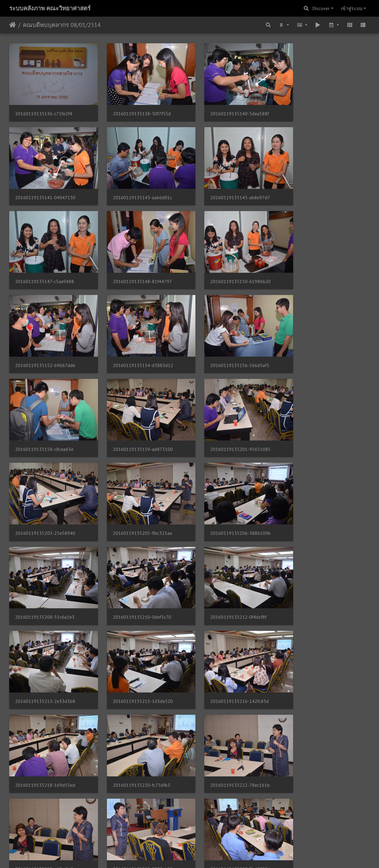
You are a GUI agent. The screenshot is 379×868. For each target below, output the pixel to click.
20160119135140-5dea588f (229, 110)
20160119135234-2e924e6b (137, 752)
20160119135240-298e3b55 (45, 833)
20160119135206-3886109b (138, 431)
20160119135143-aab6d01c (45, 190)
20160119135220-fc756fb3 (136, 592)
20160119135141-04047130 (322, 110)
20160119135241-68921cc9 (137, 833)
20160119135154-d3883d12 (230, 271)
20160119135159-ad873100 (138, 351)
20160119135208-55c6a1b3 (230, 431)
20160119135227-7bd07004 (138, 672)
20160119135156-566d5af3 (322, 271)
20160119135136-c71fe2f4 (44, 110)
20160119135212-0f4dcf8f (43, 512)
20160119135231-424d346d (322, 672)
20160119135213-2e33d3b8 (138, 512)
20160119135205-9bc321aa (45, 431)
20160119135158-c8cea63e (44, 351)
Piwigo (201, 856)
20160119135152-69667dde (138, 271)
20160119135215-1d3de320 (230, 512)
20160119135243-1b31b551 (230, 833)
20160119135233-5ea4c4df (44, 752)
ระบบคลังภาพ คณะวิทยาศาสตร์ (50, 8)
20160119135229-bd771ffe (229, 672)
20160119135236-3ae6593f (229, 752)
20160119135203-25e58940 (322, 351)
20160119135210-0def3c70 (321, 431)
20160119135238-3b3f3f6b (321, 752)
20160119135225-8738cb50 (45, 672)
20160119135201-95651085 (230, 351)
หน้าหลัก (13, 25)
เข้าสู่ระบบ (352, 8)
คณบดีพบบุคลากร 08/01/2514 (62, 25)
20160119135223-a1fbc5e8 (321, 592)
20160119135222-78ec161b (230, 592)
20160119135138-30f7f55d (136, 110)
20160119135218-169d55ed (45, 592)
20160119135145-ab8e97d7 (137, 190)
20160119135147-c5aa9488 (229, 190)
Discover (321, 8)
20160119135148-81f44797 (322, 190)
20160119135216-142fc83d (322, 512)
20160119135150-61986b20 (45, 271)
